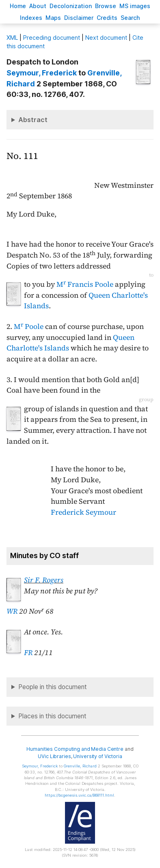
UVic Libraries (54, 756)
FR (28, 653)
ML (12, 38)
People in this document (53, 687)
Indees (31, 18)
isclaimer (79, 18)
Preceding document (52, 38)
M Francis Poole (85, 284)
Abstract (33, 120)
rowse (106, 6)
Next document (106, 38)
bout (38, 6)
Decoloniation (71, 6)
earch (130, 18)
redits (107, 18)
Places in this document (52, 716)
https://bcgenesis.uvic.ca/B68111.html (79, 795)
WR (12, 611)
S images (135, 6)
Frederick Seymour (83, 512)
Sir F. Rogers (44, 580)
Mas (53, 18)
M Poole (29, 327)
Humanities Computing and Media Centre (75, 749)
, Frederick (42, 73)
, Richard (80, 766)
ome (18, 6)
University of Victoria (97, 756)
